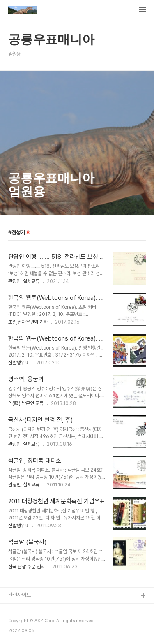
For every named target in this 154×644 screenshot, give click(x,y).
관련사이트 (20, 595)
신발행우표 (18, 363)
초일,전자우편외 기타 (28, 322)
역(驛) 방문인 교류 (26, 403)
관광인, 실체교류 (24, 281)
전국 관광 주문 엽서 (26, 567)
